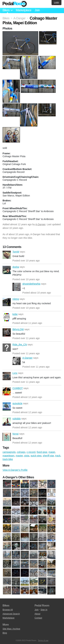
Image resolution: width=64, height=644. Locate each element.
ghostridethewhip (17, 287)
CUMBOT (7, 391)
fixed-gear (42, 452)
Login (56, 2)
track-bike (8, 459)
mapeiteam (8, 456)
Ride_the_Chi (7, 348)
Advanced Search (11, 614)
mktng (7, 302)
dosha (7, 270)
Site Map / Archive (11, 629)
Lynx (7, 376)
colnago (21, 452)
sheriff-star (48, 456)
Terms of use (43, 640)
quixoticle (7, 406)
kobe (7, 317)
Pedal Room (15, 4)
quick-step (36, 456)
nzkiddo (7, 422)
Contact (38, 618)
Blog (5, 633)
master (19, 456)
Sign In (44, 610)
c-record (31, 452)
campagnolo (9, 452)
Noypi (7, 437)
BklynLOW (7, 332)
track (58, 456)
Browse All (8, 610)
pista (27, 456)
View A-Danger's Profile (15, 470)
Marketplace (23, 10)
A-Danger (40, 224)
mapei (52, 452)
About (37, 614)
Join (37, 10)
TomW (7, 255)
